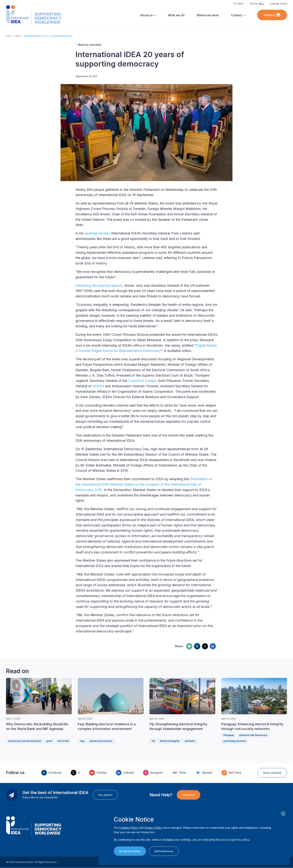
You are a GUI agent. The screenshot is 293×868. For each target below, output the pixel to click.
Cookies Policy (129, 828)
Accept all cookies (130, 851)
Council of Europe (142, 381)
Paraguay (229, 735)
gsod (49, 741)
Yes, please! (105, 795)
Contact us (189, 795)
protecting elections (235, 741)
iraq (82, 741)
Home (9, 36)
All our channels (272, 773)
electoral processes (101, 741)
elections (190, 741)
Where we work (208, 15)
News (18, 36)
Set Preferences (164, 851)
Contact (236, 15)
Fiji (153, 741)
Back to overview (90, 45)
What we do (176, 15)
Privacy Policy (154, 828)
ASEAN (98, 386)
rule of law (63, 741)
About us (146, 15)
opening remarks (97, 233)
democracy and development (25, 741)
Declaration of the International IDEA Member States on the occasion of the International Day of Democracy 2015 (144, 484)
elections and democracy (253, 735)
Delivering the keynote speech (99, 285)
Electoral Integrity (170, 741)
